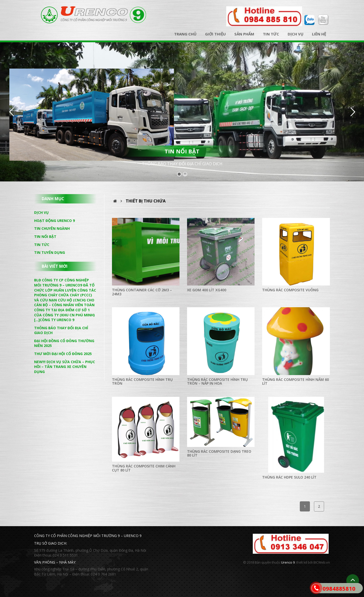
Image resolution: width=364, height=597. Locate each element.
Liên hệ (319, 34)
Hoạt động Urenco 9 (54, 221)
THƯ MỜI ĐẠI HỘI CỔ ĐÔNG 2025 (63, 354)
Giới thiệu (215, 34)
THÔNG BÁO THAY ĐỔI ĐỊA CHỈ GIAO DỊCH (182, 164)
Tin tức (271, 34)
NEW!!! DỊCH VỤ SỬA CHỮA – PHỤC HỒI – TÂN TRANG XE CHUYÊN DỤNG (65, 367)
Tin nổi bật (45, 236)
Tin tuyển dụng (50, 252)
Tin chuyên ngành (52, 228)
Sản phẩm (244, 34)
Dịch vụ (295, 34)
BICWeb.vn (322, 562)
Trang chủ (185, 34)
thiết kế (302, 562)
